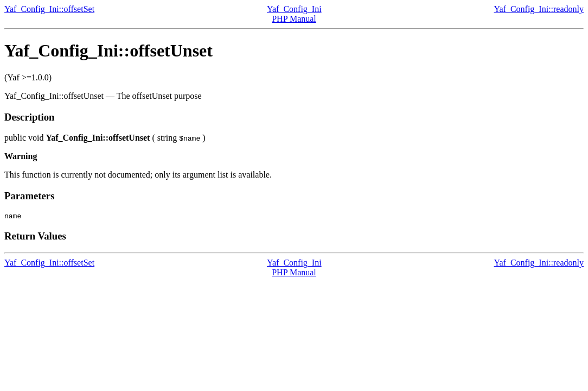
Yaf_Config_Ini (294, 9)
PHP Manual (294, 19)
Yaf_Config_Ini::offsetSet (49, 9)
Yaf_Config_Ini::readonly (539, 9)
